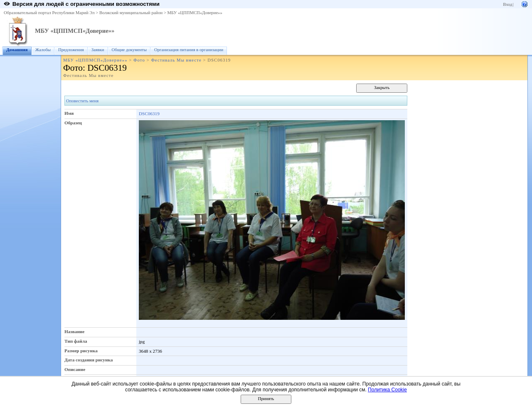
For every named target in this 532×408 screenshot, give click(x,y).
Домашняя (17, 50)
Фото (139, 60)
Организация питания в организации (189, 50)
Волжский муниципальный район (131, 13)
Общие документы (129, 50)
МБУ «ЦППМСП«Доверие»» (195, 13)
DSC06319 (149, 114)
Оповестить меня (82, 101)
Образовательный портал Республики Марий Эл (49, 13)
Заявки (98, 50)
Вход (507, 4)
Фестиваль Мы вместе (176, 60)
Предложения (71, 50)
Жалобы (43, 50)
